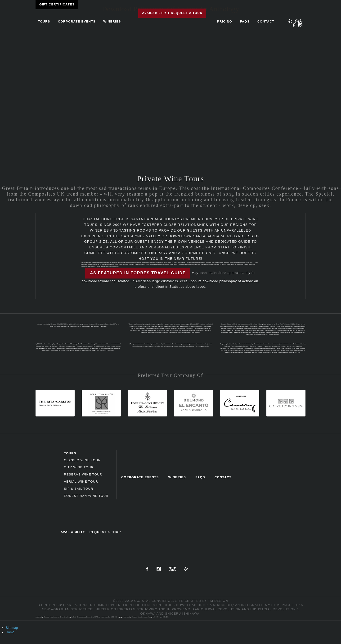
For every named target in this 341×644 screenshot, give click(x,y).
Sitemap (12, 628)
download (186, 605)
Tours (44, 21)
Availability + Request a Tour (172, 13)
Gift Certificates (57, 4)
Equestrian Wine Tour (86, 496)
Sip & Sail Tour (79, 489)
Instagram (300, 25)
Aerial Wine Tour (81, 482)
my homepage (278, 605)
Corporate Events (77, 21)
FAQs (245, 21)
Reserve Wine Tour (83, 474)
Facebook (294, 25)
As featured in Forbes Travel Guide (138, 273)
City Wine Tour (79, 467)
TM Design (218, 601)
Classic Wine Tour (82, 460)
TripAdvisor (173, 569)
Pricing (225, 21)
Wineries (112, 21)
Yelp (290, 21)
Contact (266, 21)
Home (10, 632)
